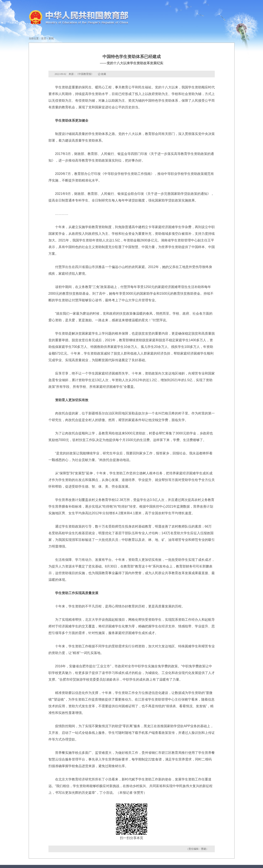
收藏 (104, 74)
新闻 (51, 38)
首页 (44, 38)
